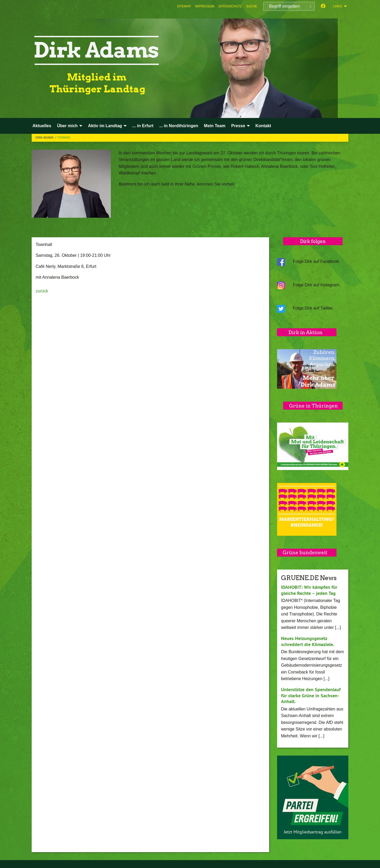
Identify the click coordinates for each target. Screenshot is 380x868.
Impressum (205, 6)
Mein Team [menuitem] (215, 126)
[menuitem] (184, 6)
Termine (64, 137)
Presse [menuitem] (238, 126)
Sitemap (184, 6)
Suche (251, 6)
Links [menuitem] (337, 6)
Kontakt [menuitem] (263, 126)
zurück (42, 291)
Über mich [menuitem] (67, 126)
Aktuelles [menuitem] (42, 126)
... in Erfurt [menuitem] (143, 126)
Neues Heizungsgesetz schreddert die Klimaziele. (308, 641)
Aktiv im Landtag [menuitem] (105, 126)
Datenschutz (230, 6)
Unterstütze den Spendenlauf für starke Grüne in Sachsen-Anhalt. (311, 695)
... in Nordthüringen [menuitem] (179, 126)
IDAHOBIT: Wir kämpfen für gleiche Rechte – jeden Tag (309, 590)
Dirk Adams (45, 137)
